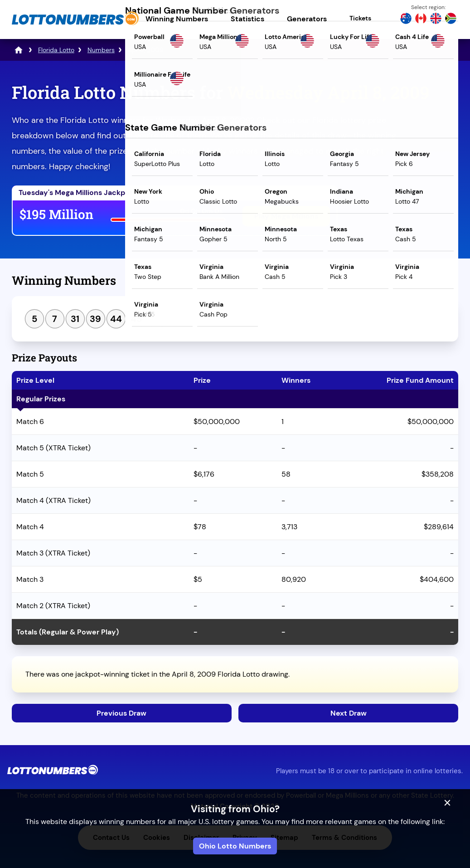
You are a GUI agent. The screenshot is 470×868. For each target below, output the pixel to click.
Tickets (360, 18)
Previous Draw (121, 713)
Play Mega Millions (286, 216)
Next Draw (349, 713)
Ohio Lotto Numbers (235, 846)
